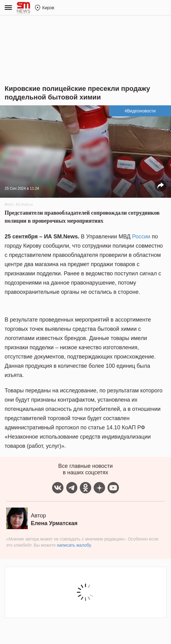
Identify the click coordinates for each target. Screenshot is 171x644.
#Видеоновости (140, 111)
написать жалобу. (74, 545)
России (141, 237)
